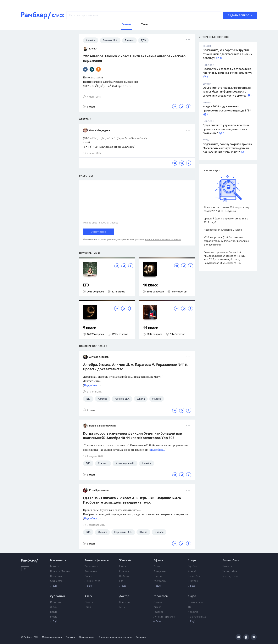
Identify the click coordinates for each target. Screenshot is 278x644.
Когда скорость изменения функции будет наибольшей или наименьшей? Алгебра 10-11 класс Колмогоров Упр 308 (133, 436)
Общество (56, 581)
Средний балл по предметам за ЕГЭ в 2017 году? (226, 220)
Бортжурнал (230, 576)
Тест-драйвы (230, 571)
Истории (56, 602)
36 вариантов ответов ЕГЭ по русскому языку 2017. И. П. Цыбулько (226, 209)
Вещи (53, 612)
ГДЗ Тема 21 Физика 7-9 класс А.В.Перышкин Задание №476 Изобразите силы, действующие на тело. (132, 500)
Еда (121, 581)
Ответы (89, 602)
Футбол (193, 567)
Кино (157, 567)
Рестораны (160, 581)
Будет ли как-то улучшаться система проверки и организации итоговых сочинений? (226, 129)
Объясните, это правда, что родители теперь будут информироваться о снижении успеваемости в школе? (227, 92)
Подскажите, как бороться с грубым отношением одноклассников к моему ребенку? (227, 54)
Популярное (195, 602)
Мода (122, 567)
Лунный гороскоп (164, 617)
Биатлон (193, 581)
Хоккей (192, 571)
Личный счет (92, 581)
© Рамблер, (27, 637)
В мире (55, 567)
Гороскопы (161, 596)
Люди (54, 607)
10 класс (150, 285)
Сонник (158, 602)
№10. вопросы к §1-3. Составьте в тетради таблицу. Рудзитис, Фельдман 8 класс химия (226, 241)
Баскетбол (194, 576)
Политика (56, 576)
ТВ (189, 607)
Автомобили (231, 561)
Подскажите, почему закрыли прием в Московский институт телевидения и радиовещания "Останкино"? (227, 148)
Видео (192, 596)
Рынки (88, 576)
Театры (158, 576)
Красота (124, 571)
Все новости (58, 561)
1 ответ (89, 107)
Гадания (158, 612)
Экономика (91, 567)
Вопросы (125, 602)
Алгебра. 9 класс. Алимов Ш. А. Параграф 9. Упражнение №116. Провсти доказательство (135, 367)
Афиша (158, 561)
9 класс (89, 328)
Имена (157, 607)
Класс (89, 596)
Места (54, 617)
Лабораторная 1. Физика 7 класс (223, 230)
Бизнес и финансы (97, 561)
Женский (125, 561)
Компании (91, 571)
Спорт (192, 561)
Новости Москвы (60, 571)
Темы (88, 607)
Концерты (160, 571)
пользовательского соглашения (163, 240)
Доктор (124, 596)
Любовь (124, 576)
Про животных (197, 617)
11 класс (150, 328)
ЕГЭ (86, 285)
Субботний (58, 596)
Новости (227, 567)
